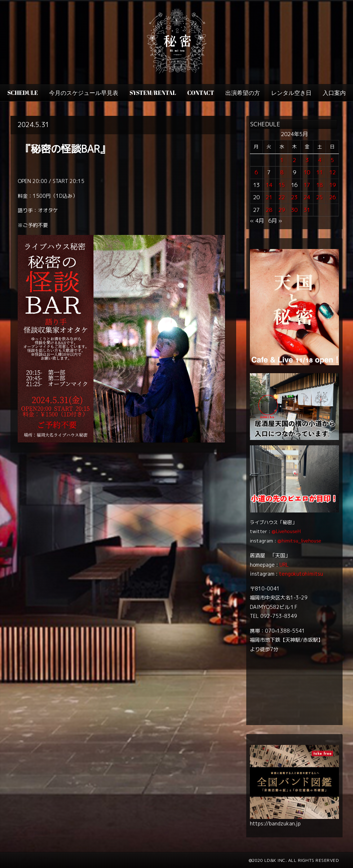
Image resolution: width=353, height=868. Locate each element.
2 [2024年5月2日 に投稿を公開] (294, 160)
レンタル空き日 (291, 93)
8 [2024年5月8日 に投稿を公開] (282, 172)
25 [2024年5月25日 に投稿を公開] (319, 197)
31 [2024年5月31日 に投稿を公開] (307, 210)
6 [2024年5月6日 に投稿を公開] (256, 172)
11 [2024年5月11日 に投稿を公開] (319, 172)
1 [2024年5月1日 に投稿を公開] (282, 160)
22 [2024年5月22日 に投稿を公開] (282, 197)
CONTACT (200, 93)
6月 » (275, 221)
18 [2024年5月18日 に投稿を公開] (319, 185)
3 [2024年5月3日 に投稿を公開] (307, 160)
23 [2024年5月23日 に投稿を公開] (294, 197)
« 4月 (257, 221)
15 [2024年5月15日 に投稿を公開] (282, 185)
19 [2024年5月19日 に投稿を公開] (332, 185)
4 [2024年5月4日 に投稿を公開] (320, 160)
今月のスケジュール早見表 (84, 93)
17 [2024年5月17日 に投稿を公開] (307, 185)
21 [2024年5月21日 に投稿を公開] (269, 197)
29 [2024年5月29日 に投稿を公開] (282, 210)
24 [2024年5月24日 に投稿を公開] (307, 197)
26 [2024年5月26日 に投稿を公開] (332, 197)
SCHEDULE (23, 93)
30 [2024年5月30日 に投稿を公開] (294, 210)
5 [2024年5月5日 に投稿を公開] (332, 160)
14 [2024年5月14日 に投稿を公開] (269, 185)
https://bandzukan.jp (275, 823)
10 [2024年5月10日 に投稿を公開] (307, 172)
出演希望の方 (243, 93)
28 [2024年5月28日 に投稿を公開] (269, 210)
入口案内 (334, 93)
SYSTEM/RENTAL (153, 93)
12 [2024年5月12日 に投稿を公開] (332, 172)
